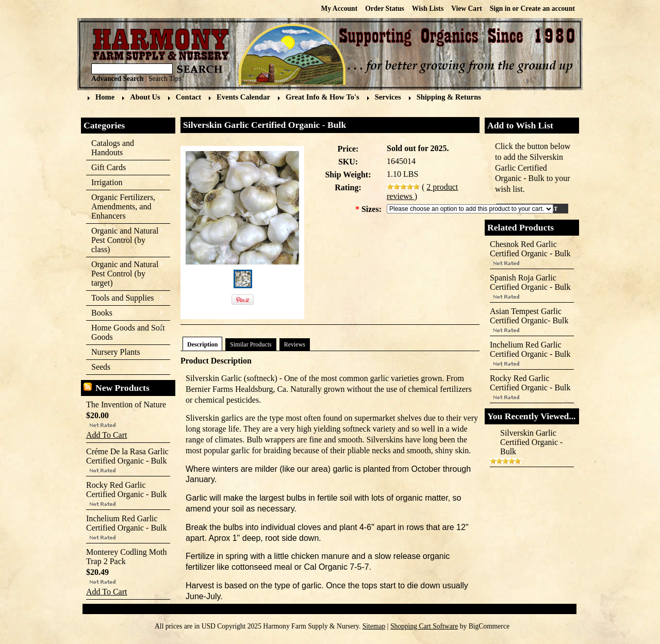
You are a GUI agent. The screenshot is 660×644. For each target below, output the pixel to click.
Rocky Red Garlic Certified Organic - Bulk (127, 490)
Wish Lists (428, 9)
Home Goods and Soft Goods (126, 332)
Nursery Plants (116, 352)
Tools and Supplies (125, 298)
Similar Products (251, 344)
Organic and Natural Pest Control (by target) (125, 274)
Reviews (295, 344)
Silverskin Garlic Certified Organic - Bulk (531, 442)
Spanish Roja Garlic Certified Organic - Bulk (530, 282)
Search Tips (165, 79)
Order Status (385, 9)
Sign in (500, 9)
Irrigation (125, 183)
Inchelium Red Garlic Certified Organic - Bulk (127, 523)
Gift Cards (109, 167)
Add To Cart (106, 435)
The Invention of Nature (126, 404)
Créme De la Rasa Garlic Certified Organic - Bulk (127, 456)
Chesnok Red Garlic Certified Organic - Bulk (530, 249)
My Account (340, 9)
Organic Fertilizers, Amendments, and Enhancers (125, 207)
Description (202, 344)
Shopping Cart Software (424, 626)
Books (125, 313)
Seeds (125, 367)
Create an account (548, 9)
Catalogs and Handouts (113, 148)
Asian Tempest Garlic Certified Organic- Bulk (529, 316)
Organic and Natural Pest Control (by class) (125, 240)
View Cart (467, 9)
